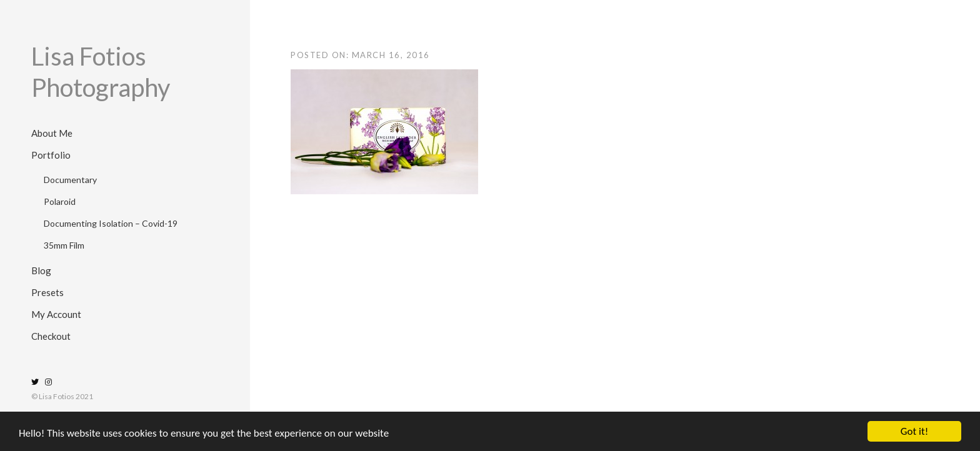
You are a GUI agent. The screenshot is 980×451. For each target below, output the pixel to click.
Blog (41, 270)
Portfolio (51, 155)
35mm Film (64, 245)
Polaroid (60, 201)
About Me (52, 133)
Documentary (70, 180)
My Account (56, 314)
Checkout (51, 336)
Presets (47, 292)
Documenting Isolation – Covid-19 (111, 223)
